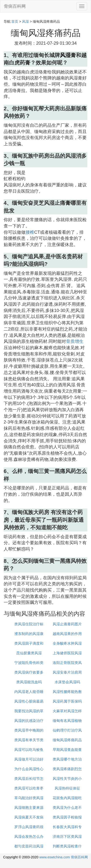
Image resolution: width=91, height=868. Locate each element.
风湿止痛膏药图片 (67, 624)
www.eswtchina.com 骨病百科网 (64, 857)
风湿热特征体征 (67, 788)
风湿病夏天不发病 (29, 817)
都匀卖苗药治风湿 (29, 846)
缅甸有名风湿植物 (67, 721)
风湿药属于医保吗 (67, 701)
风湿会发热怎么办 (29, 836)
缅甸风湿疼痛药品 (67, 740)
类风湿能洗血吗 (29, 682)
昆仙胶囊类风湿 (29, 653)
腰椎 (30, 232)
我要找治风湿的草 (29, 711)
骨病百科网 (15, 6)
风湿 (25, 21)
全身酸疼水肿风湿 (67, 643)
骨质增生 (75, 341)
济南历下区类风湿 (67, 836)
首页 (15, 21)
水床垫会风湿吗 (67, 682)
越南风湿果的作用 (67, 634)
